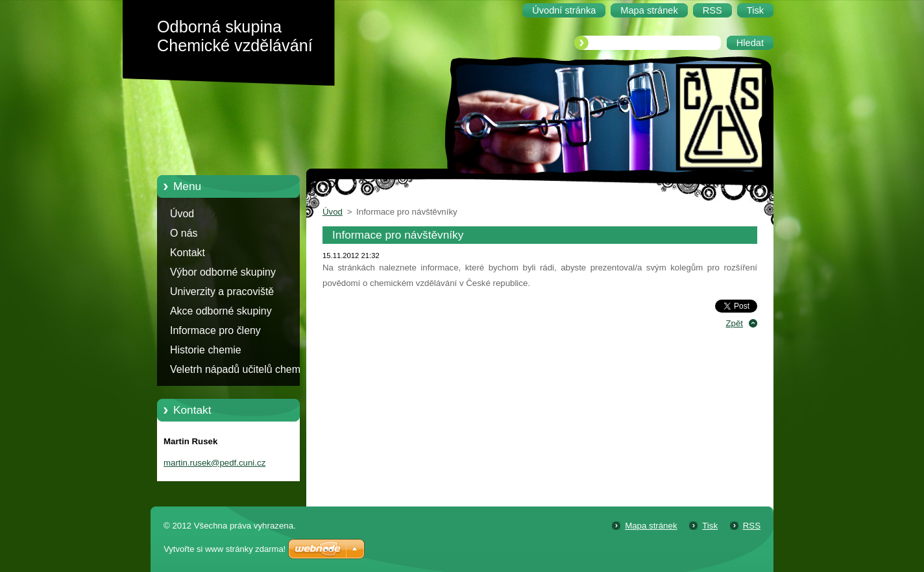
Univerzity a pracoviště (222, 292)
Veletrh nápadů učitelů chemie (239, 369)
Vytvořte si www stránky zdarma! (225, 549)
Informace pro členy (215, 330)
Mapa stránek (651, 526)
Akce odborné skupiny (221, 311)
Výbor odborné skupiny (223, 272)
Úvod (182, 214)
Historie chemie (206, 350)
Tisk (710, 526)
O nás (184, 233)
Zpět (734, 323)
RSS (752, 526)
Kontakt (188, 253)
